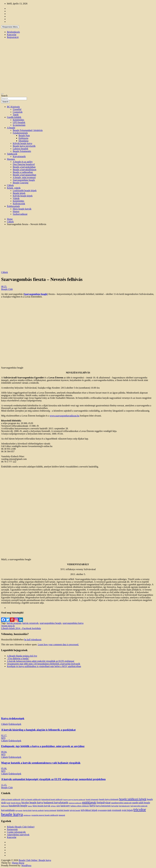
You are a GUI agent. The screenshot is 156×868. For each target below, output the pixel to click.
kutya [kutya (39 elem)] (93, 806)
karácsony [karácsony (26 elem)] (65, 806)
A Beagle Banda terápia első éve (22, 656)
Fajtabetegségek (20, 133)
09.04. (4, 752)
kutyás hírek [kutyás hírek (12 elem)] (27, 810)
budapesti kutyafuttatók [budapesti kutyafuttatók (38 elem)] (56, 803)
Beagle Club (7, 289)
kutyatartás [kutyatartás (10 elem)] (19, 810)
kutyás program (14, 623)
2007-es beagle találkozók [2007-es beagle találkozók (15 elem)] (31, 799)
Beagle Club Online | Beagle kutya (35, 860)
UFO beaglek (19, 122)
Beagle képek (19, 193)
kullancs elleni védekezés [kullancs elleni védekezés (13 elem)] (80, 806)
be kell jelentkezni (33, 640)
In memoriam (19, 125)
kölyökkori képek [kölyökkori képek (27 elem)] (89, 810)
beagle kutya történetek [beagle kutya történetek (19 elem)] (109, 799)
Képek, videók (14, 188)
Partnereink (12, 829)
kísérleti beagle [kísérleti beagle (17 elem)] (63, 810)
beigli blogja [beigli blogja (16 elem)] (16, 803)
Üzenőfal (17, 109)
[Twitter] (8, 618)
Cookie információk (16, 832)
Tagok (16, 115)
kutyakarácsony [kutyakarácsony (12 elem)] (124, 806)
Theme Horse (18, 863)
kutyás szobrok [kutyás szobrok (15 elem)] (38, 810)
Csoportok (18, 112)
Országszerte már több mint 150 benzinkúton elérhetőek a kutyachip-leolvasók (44, 664)
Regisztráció (13, 37)
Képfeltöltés (18, 120)
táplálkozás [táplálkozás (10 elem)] (27, 815)
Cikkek (10, 185)
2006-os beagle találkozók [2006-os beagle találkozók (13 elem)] (11, 799)
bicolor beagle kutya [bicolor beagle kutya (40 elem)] (32, 803)
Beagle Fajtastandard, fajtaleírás (28, 130)
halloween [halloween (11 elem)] (5, 806)
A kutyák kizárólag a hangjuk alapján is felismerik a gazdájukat (38, 730)
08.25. (4, 286)
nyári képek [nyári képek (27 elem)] (127, 810)
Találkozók (12, 154)
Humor (16, 211)
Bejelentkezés (13, 32)
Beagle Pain (24, 136)
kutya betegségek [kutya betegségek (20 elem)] (103, 806)
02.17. (4, 735)
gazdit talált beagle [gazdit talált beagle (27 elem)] (141, 803)
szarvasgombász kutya (73, 623)
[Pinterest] (12, 618)
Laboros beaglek (20, 149)
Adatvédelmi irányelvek (18, 835)
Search (4, 96)
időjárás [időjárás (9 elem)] (53, 806)
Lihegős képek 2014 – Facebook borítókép (21, 628)
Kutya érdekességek (13, 718)
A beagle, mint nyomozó (24, 177)
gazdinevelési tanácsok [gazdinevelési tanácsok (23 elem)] (121, 803)
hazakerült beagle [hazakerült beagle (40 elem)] (18, 806)
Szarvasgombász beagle (24, 180)
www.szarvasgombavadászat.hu (65, 416)
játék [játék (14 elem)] (58, 806)
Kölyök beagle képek (23, 196)
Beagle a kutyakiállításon (25, 170)
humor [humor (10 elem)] (30, 806)
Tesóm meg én (8, 626)
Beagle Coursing (21, 183)
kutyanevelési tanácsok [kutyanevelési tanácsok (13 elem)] (139, 806)
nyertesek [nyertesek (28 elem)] (117, 810)
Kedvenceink (19, 204)
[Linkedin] (21, 618)
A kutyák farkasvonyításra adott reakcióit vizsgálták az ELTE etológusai (41, 661)
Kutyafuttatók (19, 156)
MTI (3, 738)
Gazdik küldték (14, 117)
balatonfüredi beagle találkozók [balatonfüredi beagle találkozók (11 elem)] (52, 800)
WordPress (26, 865)
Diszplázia (24, 141)
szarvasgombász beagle (51, 623)
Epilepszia (23, 138)
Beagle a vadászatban (23, 172)
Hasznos (11, 159)
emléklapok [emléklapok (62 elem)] (89, 802)
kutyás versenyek (30, 623)
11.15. (4, 785)
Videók (16, 198)
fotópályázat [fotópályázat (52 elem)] (104, 802)
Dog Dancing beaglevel (24, 164)
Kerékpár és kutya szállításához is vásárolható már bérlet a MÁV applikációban (44, 666)
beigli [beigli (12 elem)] (8, 803)
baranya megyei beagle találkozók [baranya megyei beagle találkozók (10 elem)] (74, 799)
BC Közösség (13, 107)
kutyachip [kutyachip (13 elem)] (115, 806)
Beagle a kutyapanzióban (24, 175)
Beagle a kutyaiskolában (24, 167)
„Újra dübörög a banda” (18, 658)
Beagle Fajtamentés (22, 151)
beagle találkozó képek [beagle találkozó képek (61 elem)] (133, 799)
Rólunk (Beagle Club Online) (21, 827)
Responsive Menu (10, 27)
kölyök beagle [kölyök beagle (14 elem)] (75, 810)
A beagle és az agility (23, 162)
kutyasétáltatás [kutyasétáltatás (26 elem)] (8, 810)
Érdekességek (13, 206)
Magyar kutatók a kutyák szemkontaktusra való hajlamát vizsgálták (41, 763)
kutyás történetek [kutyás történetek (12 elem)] (50, 810)
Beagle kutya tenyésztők (24, 146)
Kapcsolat (12, 35)
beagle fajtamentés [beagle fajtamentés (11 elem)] (92, 800)
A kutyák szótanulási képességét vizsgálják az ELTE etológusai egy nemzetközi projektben (53, 779)
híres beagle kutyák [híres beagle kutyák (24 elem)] (41, 806)
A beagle (11, 128)
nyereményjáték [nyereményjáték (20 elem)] (105, 810)
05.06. (4, 768)
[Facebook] (3, 618)
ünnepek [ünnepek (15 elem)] (62, 815)
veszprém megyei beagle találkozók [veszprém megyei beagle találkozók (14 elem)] (45, 815)
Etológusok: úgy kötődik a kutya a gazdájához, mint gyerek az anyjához (43, 746)
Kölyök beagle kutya (22, 143)
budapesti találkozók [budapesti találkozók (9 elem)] (75, 803)
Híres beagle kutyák (22, 209)
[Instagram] (16, 618)
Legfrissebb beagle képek (25, 190)
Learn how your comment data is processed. (58, 644)
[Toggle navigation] (2, 94)
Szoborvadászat (20, 214)
